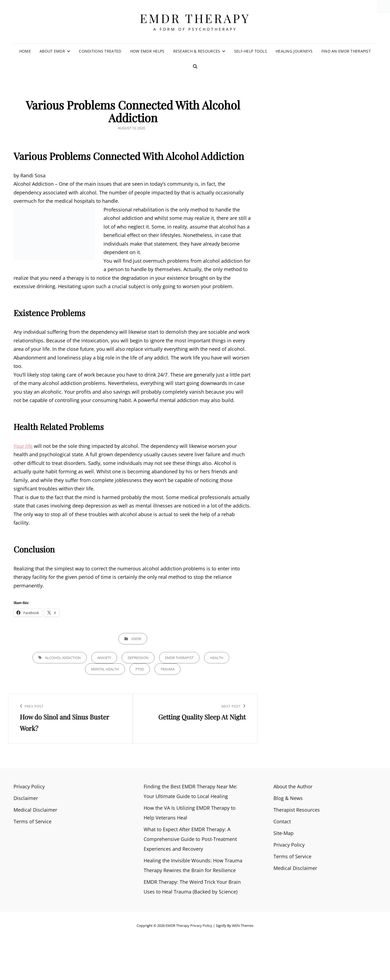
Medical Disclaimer (35, 810)
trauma (167, 669)
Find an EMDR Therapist (346, 51)
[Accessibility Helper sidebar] (383, 7)
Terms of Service (33, 821)
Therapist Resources (297, 810)
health (217, 658)
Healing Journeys (294, 51)
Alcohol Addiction (63, 658)
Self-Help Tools (251, 51)
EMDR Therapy (195, 18)
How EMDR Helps (147, 51)
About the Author (293, 786)
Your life (23, 446)
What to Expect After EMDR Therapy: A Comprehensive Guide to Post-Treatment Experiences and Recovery (190, 839)
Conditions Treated (100, 51)
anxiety (104, 658)
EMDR (136, 639)
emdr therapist (179, 658)
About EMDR (52, 51)
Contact (282, 821)
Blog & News (288, 798)
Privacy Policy (29, 786)
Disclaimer (26, 798)
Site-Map (283, 833)
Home (25, 51)
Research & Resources (197, 51)
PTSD (140, 669)
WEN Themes (243, 926)
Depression (138, 658)
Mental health (105, 669)
